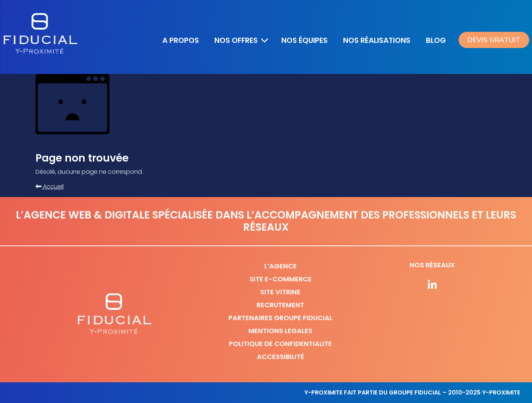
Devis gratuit (494, 40)
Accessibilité (281, 357)
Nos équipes (304, 40)
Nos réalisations (377, 40)
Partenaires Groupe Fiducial (280, 318)
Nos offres (236, 40)
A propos (181, 40)
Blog (436, 40)
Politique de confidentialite (280, 344)
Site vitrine (280, 292)
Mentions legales (280, 331)
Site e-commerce (281, 279)
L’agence (281, 266)
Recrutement (280, 305)
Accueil (50, 187)
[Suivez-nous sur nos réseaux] (432, 285)
